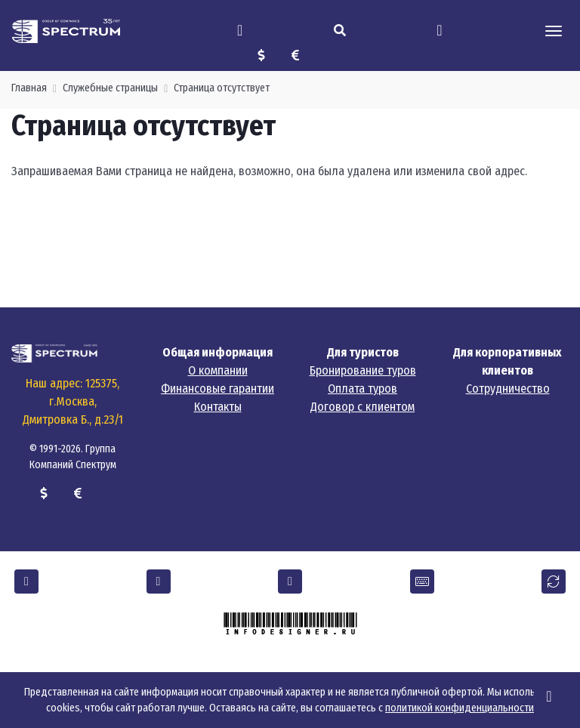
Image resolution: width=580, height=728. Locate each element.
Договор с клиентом (362, 407)
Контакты (218, 407)
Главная (29, 88)
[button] (26, 581)
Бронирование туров (363, 370)
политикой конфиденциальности (460, 708)
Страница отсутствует (222, 88)
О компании (218, 370)
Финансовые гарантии (217, 389)
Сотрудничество (508, 389)
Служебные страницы (110, 88)
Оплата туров (362, 389)
